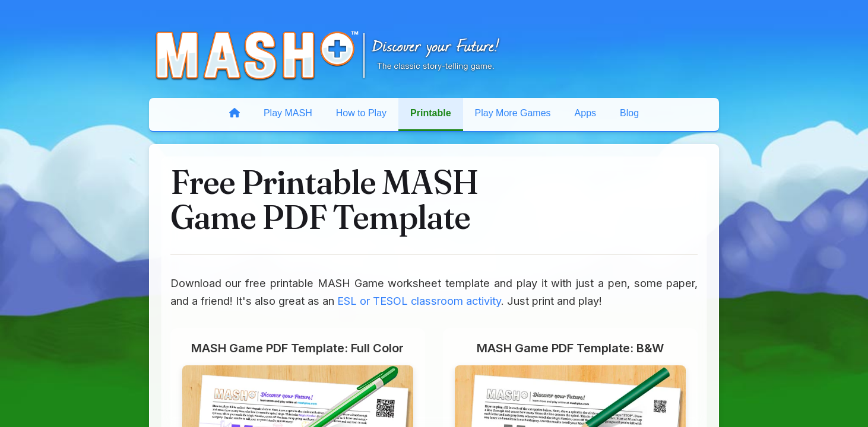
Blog (629, 113)
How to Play (361, 113)
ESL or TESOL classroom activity (419, 301)
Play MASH (288, 113)
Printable (430, 113)
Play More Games (513, 113)
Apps (585, 113)
